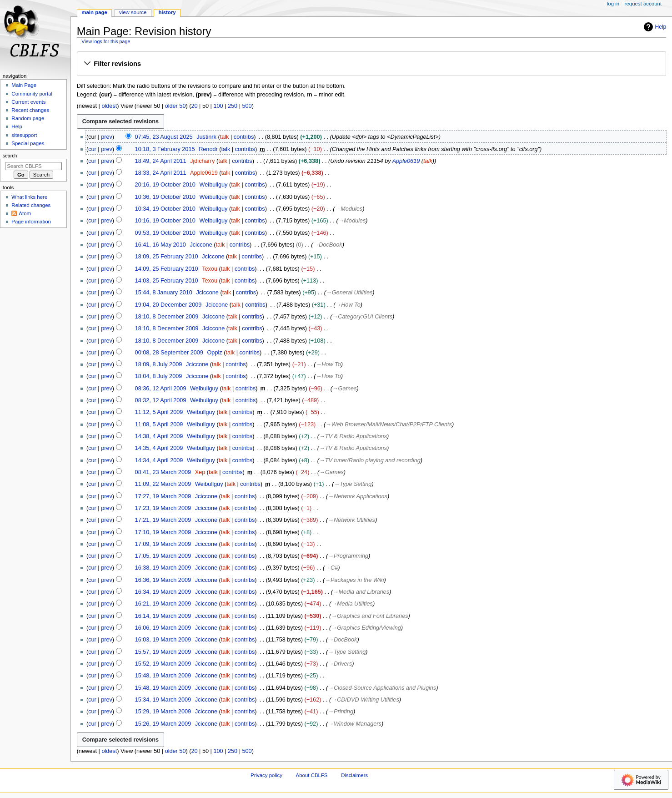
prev (107, 137)
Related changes (31, 205)
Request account (643, 4)
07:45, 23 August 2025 (164, 137)
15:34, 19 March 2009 (163, 700)
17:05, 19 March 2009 (163, 556)
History (167, 12)
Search (10, 156)
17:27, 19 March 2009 (163, 496)
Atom (25, 213)
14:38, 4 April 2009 (159, 436)
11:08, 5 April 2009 (159, 424)
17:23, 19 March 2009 (163, 508)
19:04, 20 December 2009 (168, 305)
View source (133, 12)
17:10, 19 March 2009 (163, 532)
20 (194, 106)
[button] (371, 64)
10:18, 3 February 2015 (165, 149)
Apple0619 (406, 161)
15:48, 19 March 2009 (163, 676)
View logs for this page (106, 41)
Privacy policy (266, 775)
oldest (109, 106)
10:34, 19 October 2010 (165, 209)
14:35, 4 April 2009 (159, 448)
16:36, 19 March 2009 (163, 580)
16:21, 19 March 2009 (163, 604)
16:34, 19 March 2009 (163, 592)
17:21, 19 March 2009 (163, 520)
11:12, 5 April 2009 (159, 412)
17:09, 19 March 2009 (163, 544)
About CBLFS (312, 775)
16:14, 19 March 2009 (163, 616)
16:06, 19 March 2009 (163, 628)
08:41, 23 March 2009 (163, 472)
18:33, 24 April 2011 (161, 173)
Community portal (32, 94)
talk (225, 137)
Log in (613, 4)
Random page (28, 118)
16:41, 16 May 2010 (160, 245)
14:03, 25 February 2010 (167, 281)
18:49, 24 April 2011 (161, 161)
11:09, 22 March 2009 (163, 484)
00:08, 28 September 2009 (169, 353)
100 (218, 106)
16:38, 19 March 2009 (163, 568)
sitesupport (24, 135)
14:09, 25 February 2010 (167, 269)
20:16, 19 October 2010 (165, 185)
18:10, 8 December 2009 (167, 317)
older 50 (176, 106)
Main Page (94, 12)
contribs (244, 137)
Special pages (28, 143)
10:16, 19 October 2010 (165, 221)
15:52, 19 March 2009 (163, 664)
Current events (28, 102)
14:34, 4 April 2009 (159, 460)
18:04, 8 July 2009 (159, 376)
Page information (31, 222)
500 (247, 106)
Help (654, 27)
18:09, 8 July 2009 (159, 364)
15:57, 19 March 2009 (163, 652)
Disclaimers (354, 775)
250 (233, 106)
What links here (29, 197)
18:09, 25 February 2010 (167, 257)
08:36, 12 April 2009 (161, 389)
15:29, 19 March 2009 (163, 712)
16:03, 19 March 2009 (163, 640)
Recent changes (30, 110)
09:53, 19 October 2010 (165, 233)
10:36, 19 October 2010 (165, 197)
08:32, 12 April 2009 (161, 400)
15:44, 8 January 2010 (164, 293)
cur (92, 149)
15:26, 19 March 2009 (163, 724)
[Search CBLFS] (33, 166)
